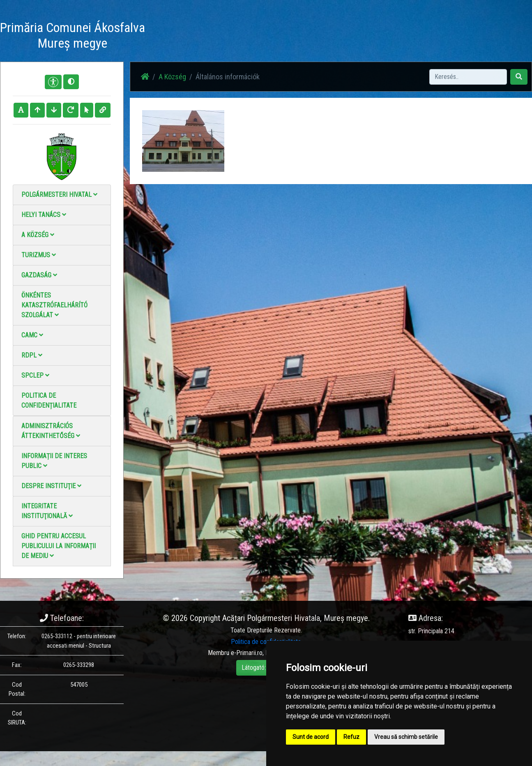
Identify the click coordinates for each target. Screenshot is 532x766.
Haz (204, 37)
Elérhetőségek (346, 37)
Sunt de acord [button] (311, 737)
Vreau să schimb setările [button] (406, 737)
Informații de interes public (54, 461)
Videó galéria (301, 37)
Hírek (227, 37)
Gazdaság (39, 275)
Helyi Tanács (44, 215)
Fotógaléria (259, 37)
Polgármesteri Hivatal (59, 195)
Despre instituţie (51, 486)
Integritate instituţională (47, 511)
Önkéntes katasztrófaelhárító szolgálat (54, 305)
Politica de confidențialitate (49, 400)
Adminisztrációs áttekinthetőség (51, 431)
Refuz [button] (351, 737)
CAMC (32, 335)
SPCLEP (35, 375)
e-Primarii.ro (247, 653)
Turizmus (39, 255)
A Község (38, 235)
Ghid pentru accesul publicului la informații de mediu (59, 546)
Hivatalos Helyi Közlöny (405, 37)
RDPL (32, 355)
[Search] (468, 77)
